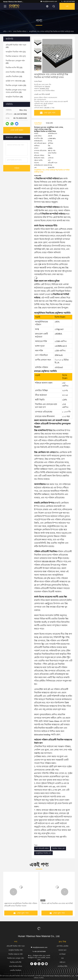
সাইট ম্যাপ (62, 962)
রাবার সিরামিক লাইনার (20, 31)
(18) (16, 91)
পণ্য (10, 31)
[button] (38, 70)
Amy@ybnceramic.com (49, 1)
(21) (16, 52)
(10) (14, 68)
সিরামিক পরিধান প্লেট (58, 848)
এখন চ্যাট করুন (17, 130)
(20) (16, 85)
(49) (16, 46)
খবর (62, 958)
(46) (15, 62)
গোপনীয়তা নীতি (62, 966)
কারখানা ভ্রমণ (62, 950)
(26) (15, 81)
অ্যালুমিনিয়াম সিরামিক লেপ (43, 853)
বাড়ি (5, 31)
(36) (14, 97)
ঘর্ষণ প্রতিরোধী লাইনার (42, 848)
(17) (16, 56)
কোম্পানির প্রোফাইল (62, 946)
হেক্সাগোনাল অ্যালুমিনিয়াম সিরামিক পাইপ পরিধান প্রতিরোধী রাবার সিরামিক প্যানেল (21, 905)
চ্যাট (67, 6)
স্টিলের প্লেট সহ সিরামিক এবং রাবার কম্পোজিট (57, 903)
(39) (15, 72)
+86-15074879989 (68, 1)
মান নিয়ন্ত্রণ (62, 954)
